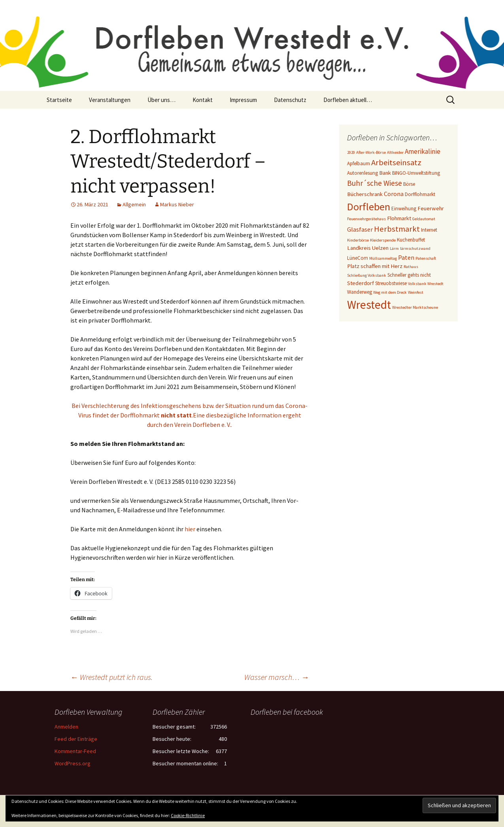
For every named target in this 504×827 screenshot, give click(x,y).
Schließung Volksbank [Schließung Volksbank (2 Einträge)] (367, 275)
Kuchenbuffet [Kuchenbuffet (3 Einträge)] (411, 240)
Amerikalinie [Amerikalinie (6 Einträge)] (423, 151)
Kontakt (203, 100)
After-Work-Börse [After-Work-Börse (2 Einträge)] (371, 152)
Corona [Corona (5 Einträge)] (394, 194)
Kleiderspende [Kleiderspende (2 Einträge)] (383, 240)
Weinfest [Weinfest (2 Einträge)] (416, 292)
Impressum (243, 100)
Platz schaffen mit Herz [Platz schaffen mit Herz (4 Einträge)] (375, 266)
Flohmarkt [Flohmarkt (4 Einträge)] (399, 218)
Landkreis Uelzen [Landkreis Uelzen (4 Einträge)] (368, 248)
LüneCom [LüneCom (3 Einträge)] (358, 258)
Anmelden (66, 727)
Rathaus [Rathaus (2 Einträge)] (411, 267)
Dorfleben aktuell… (348, 100)
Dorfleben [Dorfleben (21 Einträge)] (369, 207)
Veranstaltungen (110, 100)
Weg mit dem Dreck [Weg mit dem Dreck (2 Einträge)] (390, 292)
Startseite (59, 100)
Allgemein (134, 204)
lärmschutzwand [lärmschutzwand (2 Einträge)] (415, 248)
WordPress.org (73, 763)
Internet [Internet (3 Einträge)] (429, 230)
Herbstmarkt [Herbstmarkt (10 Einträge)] (397, 229)
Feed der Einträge (76, 739)
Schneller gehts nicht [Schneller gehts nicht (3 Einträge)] (409, 275)
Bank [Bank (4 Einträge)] (385, 173)
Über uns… (161, 100)
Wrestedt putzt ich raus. (111, 677)
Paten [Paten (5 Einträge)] (406, 257)
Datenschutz (290, 100)
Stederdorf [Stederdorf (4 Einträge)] (361, 283)
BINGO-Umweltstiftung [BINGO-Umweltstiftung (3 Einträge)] (416, 173)
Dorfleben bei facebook (287, 712)
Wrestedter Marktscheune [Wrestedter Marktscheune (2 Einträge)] (415, 307)
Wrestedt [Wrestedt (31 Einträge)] (369, 305)
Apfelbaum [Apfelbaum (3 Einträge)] (359, 163)
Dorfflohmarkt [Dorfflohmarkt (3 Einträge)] (420, 194)
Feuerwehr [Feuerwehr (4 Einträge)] (431, 208)
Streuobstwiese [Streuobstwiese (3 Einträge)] (391, 283)
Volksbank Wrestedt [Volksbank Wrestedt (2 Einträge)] (426, 284)
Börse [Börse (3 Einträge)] (409, 184)
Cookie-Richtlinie (188, 815)
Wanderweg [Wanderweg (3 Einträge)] (360, 292)
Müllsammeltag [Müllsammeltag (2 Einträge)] (383, 258)
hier (190, 529)
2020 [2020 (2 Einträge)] (351, 152)
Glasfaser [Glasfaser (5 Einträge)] (360, 229)
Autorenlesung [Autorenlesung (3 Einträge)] (362, 173)
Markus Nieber (177, 204)
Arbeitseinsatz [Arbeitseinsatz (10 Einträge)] (396, 162)
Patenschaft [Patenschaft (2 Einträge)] (426, 258)
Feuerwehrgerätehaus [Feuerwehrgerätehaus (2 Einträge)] (366, 219)
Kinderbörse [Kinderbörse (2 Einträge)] (358, 240)
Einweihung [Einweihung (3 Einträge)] (404, 209)
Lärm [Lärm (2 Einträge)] (394, 248)
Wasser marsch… (277, 677)
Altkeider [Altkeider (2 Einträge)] (395, 152)
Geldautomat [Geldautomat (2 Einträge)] (424, 219)
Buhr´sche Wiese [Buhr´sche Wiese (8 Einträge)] (375, 183)
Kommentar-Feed (75, 751)
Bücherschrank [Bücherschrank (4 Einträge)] (365, 194)
